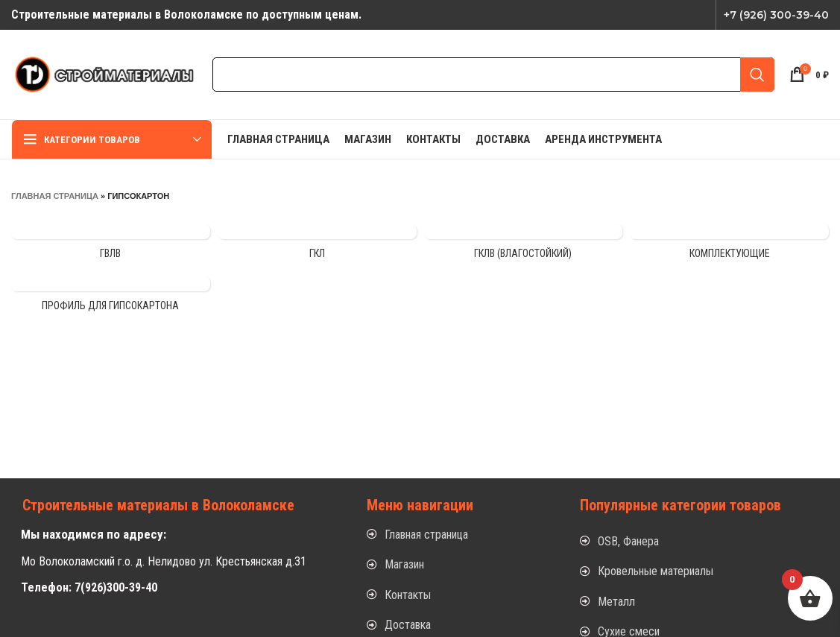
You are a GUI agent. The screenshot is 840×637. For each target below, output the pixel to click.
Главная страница (55, 196)
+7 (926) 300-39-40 (776, 15)
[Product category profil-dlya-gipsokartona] (111, 299)
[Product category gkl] (317, 247)
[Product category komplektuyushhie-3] (729, 247)
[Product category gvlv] (111, 247)
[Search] (493, 75)
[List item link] (459, 535)
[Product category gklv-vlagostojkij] (524, 247)
